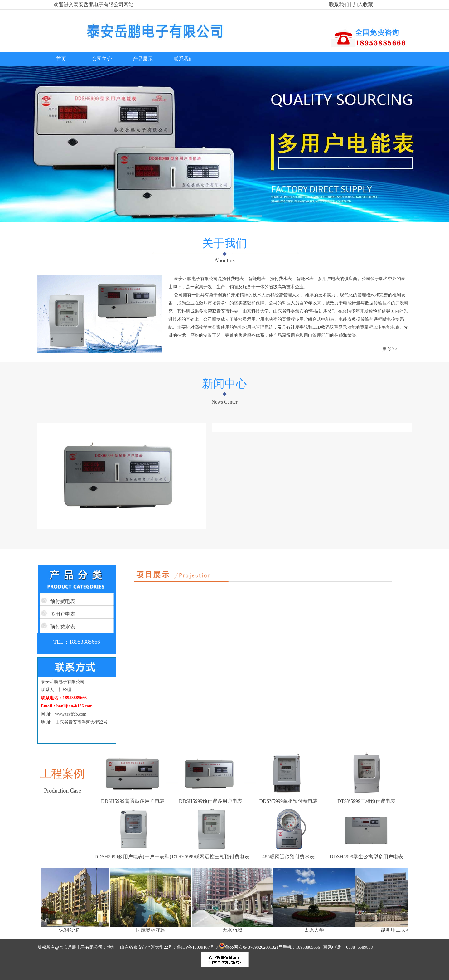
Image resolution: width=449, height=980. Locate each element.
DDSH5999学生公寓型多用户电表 (366, 857)
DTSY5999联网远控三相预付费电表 (211, 857)
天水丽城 (234, 930)
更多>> (390, 349)
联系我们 (339, 5)
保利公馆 (70, 930)
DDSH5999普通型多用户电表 (133, 801)
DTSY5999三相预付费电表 (366, 801)
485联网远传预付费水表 (288, 857)
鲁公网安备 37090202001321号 (251, 947)
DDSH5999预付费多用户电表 (211, 801)
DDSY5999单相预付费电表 (289, 801)
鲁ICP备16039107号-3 (198, 947)
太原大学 (315, 930)
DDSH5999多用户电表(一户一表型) (133, 857)
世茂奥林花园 (152, 930)
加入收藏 (363, 5)
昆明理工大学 (397, 930)
